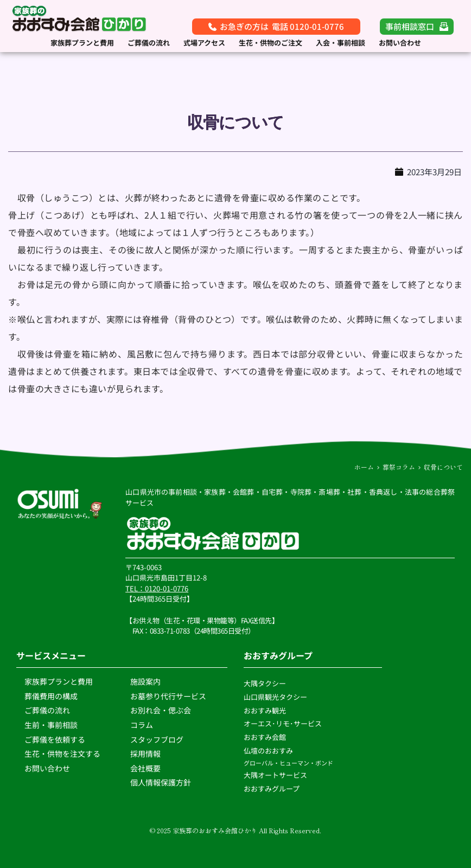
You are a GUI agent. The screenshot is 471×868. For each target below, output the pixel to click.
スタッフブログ (158, 739)
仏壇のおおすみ (268, 751)
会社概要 (145, 768)
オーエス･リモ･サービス (284, 723)
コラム (142, 725)
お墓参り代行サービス (168, 696)
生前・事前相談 (52, 725)
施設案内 (145, 681)
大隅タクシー (265, 683)
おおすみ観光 (265, 710)
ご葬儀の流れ (48, 710)
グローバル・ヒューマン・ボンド (289, 763)
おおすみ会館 (265, 737)
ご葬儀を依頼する (55, 739)
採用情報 (145, 754)
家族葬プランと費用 (59, 681)
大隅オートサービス (275, 775)
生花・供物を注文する (63, 754)
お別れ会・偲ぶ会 (161, 710)
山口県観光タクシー (275, 697)
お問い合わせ (47, 768)
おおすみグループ (272, 789)
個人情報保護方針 (161, 782)
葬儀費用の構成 (51, 696)
